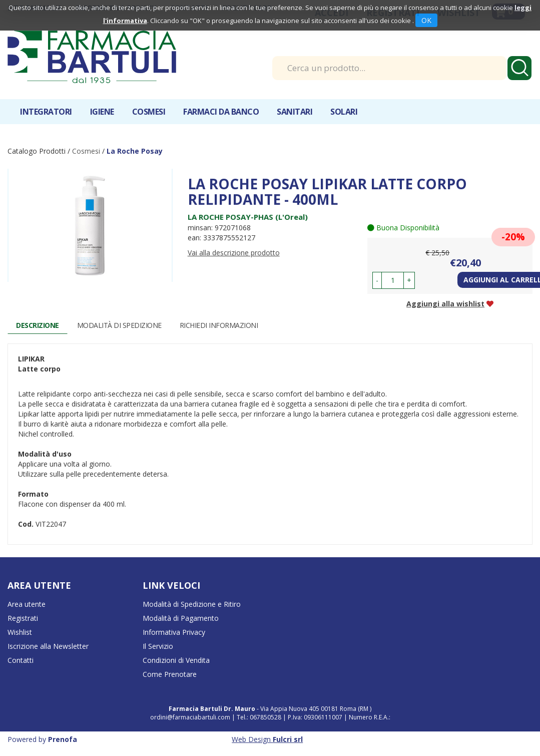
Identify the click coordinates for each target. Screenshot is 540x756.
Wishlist (20, 632)
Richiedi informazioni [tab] (219, 325)
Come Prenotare (170, 674)
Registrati (23, 618)
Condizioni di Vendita (176, 660)
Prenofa (63, 739)
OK (426, 20)
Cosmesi (149, 112)
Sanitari (295, 112)
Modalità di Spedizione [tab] (119, 325)
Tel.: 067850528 (260, 717)
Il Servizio (158, 646)
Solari (344, 112)
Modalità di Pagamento (181, 618)
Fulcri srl (288, 739)
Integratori (46, 112)
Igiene (102, 112)
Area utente (27, 604)
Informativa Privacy (174, 632)
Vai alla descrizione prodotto (234, 253)
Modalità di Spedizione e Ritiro (192, 604)
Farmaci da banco (221, 112)
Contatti (21, 660)
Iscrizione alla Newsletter (48, 646)
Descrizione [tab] (38, 325)
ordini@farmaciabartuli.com (190, 717)
